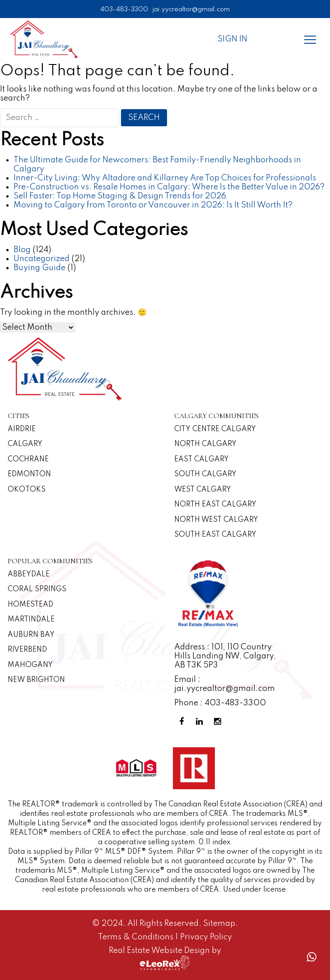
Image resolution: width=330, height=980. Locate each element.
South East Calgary (215, 535)
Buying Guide (40, 268)
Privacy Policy (206, 937)
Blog (22, 250)
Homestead (30, 605)
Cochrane (28, 460)
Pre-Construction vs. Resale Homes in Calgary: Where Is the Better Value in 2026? (169, 187)
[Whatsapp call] (311, 957)
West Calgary (203, 490)
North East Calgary (215, 505)
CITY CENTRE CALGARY (215, 429)
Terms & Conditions (137, 937)
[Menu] (310, 39)
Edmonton (29, 474)
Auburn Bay (31, 635)
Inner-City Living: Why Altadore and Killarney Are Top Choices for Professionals (165, 178)
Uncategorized (42, 259)
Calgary (25, 444)
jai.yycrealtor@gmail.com (191, 9)
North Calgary (205, 444)
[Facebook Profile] (183, 722)
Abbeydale (29, 575)
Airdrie (22, 429)
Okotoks (27, 490)
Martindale (31, 620)
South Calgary (205, 474)
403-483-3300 (124, 9)
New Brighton (36, 680)
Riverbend (27, 650)
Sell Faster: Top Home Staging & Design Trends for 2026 (120, 196)
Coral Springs (37, 589)
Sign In (232, 39)
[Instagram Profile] (219, 722)
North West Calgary (216, 520)
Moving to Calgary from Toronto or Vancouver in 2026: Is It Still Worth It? (153, 205)
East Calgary (202, 460)
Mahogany (30, 665)
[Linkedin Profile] (201, 722)
